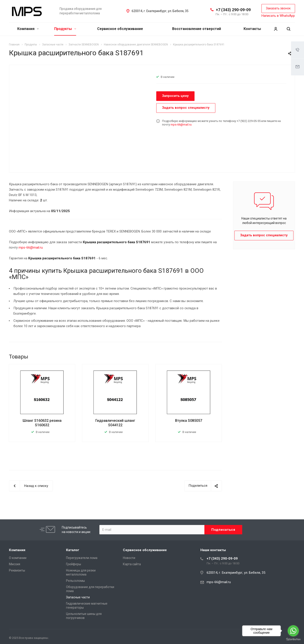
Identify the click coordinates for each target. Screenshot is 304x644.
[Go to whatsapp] (293, 631)
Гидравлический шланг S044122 (115, 423)
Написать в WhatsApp (278, 16)
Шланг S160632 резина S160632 (42, 423)
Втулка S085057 (189, 421)
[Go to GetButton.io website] (293, 639)
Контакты (252, 29)
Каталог (73, 550)
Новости (129, 558)
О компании (18, 558)
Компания (28, 29)
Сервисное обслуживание (120, 29)
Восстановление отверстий (197, 29)
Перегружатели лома (82, 558)
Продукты (65, 29)
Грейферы (74, 564)
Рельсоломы (75, 581)
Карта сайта (132, 564)
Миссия (15, 564)
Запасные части (78, 597)
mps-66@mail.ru (181, 125)
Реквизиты (17, 570)
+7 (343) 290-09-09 (233, 10)
